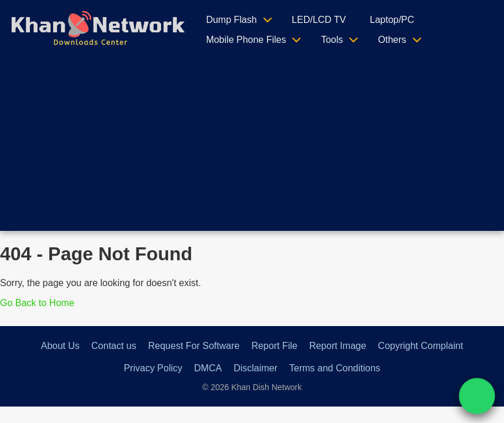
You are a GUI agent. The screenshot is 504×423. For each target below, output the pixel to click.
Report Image (338, 346)
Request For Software (194, 346)
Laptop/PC (392, 20)
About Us (60, 346)
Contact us (114, 346)
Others (392, 40)
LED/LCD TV (319, 20)
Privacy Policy (153, 368)
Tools (332, 40)
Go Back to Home (37, 303)
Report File (274, 346)
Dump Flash (231, 20)
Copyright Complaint (421, 346)
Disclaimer (256, 368)
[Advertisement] (252, 149)
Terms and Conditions (335, 368)
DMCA (208, 368)
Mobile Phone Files (246, 40)
